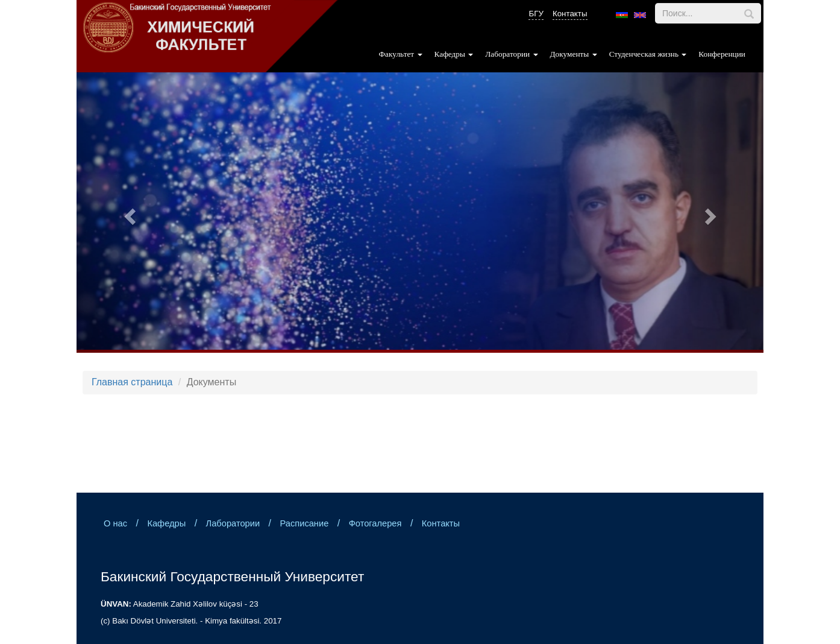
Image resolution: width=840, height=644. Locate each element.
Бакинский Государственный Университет (232, 576)
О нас (115, 523)
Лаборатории (511, 54)
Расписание (304, 523)
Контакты (570, 14)
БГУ (536, 14)
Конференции (722, 54)
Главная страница (132, 382)
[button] (128, 213)
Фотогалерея (375, 523)
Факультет (401, 54)
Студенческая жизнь (648, 54)
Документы (574, 54)
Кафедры (454, 54)
